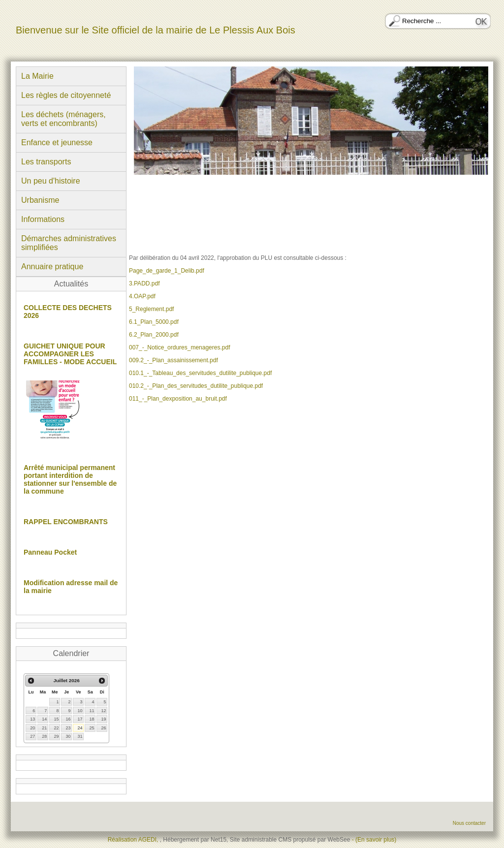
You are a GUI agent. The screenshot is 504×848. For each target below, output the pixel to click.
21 (44, 728)
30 (68, 736)
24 (80, 728)
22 (56, 728)
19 (103, 719)
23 (68, 728)
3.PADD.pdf (144, 283)
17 (80, 719)
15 (56, 719)
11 (92, 711)
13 (32, 719)
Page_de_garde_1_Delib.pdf (167, 271)
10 (80, 711)
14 (44, 719)
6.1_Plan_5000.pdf (154, 322)
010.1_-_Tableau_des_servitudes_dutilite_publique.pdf (200, 373)
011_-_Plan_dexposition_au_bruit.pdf (178, 399)
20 (32, 728)
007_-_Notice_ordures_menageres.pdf (179, 347)
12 (103, 711)
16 (68, 719)
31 (80, 736)
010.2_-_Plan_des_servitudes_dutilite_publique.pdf (196, 386)
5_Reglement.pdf (151, 309)
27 (32, 736)
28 (44, 736)
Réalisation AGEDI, (134, 840)
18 (92, 719)
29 (56, 736)
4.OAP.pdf (142, 296)
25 (92, 728)
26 (103, 728)
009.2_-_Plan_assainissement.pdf (173, 360)
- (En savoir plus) (374, 840)
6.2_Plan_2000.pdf (154, 335)
